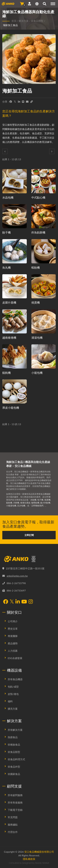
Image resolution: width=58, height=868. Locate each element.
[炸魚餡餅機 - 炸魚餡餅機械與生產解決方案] (44, 216)
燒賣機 (36, 303)
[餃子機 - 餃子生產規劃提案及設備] (15, 216)
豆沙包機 (21, 506)
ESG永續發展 (15, 658)
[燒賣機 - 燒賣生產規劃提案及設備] (44, 286)
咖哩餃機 (35, 503)
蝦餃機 (36, 268)
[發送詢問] (22, 4)
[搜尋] (45, 4)
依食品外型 (14, 767)
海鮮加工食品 (10, 25)
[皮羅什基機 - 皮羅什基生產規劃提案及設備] (15, 286)
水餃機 (33, 500)
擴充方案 (13, 709)
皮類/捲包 (13, 694)
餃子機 (6, 232)
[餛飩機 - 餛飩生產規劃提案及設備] (15, 356)
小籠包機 (37, 373)
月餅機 (16, 503)
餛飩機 (6, 373)
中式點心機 (38, 198)
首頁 (14, 21)
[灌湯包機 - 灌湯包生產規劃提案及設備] (44, 321)
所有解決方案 (15, 730)
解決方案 (24, 21)
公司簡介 (13, 621)
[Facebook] (11, 102)
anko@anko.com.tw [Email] (17, 576)
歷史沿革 (13, 629)
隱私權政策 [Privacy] (29, 859)
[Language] (37, 4)
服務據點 (13, 825)
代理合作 (13, 832)
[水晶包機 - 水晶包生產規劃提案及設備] (15, 181)
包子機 (40, 500)
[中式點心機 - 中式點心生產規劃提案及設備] (44, 181)
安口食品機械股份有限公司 (39, 852)
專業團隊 (13, 636)
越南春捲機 (9, 338)
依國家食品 (14, 774)
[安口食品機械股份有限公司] (29, 559)
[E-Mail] (27, 102)
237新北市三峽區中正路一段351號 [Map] (25, 568)
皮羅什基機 (9, 303)
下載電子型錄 (15, 810)
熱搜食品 (13, 737)
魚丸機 (6, 268)
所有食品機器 (15, 679)
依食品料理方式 (16, 759)
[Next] (52, 151)
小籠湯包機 (11, 506)
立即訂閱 (29, 535)
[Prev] (5, 151)
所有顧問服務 (15, 795)
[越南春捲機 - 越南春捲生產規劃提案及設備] (15, 321)
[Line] (23, 102)
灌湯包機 (37, 338)
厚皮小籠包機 (11, 408)
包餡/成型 (13, 687)
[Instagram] (31, 602)
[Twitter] (15, 102)
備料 (10, 701)
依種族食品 (14, 745)
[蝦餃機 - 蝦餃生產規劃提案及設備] (44, 251)
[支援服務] (29, 4)
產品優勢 (13, 643)
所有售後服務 (15, 802)
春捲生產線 (25, 503)
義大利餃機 (45, 503)
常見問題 (13, 817)
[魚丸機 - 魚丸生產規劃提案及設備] (15, 251)
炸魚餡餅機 (38, 232)
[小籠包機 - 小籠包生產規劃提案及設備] (44, 356)
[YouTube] (24, 602)
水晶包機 (8, 198)
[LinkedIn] (19, 102)
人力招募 (13, 651)
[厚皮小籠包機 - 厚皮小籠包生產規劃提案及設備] (15, 392)
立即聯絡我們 (37, 506)
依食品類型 (37, 21)
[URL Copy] (32, 102)
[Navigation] (53, 4)
